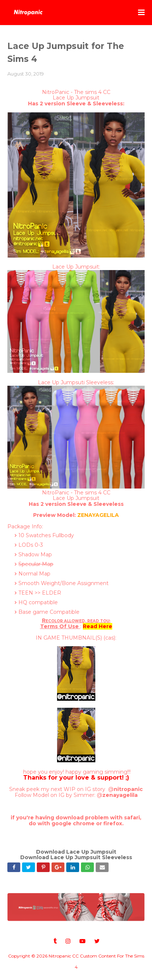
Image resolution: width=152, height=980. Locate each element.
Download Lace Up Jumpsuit (76, 852)
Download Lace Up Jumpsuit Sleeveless (76, 857)
